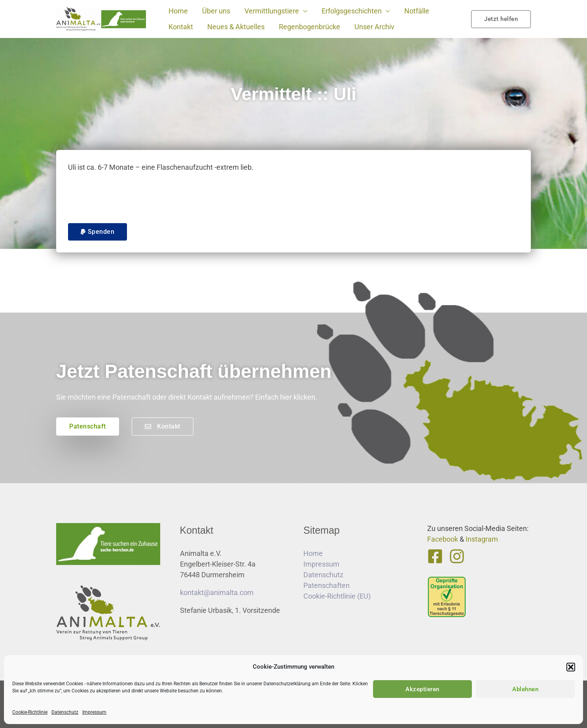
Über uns (216, 11)
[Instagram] (457, 556)
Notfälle (417, 11)
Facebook (443, 539)
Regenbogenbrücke (310, 27)
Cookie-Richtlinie (30, 712)
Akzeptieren (422, 689)
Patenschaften (327, 585)
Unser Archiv (374, 27)
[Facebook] (435, 556)
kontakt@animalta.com (217, 592)
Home (178, 11)
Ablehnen (525, 689)
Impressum (94, 712)
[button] (571, 667)
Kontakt (181, 27)
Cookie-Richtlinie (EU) (337, 596)
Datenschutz (65, 712)
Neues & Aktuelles (236, 27)
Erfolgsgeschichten (352, 11)
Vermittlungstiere (272, 11)
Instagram (482, 539)
